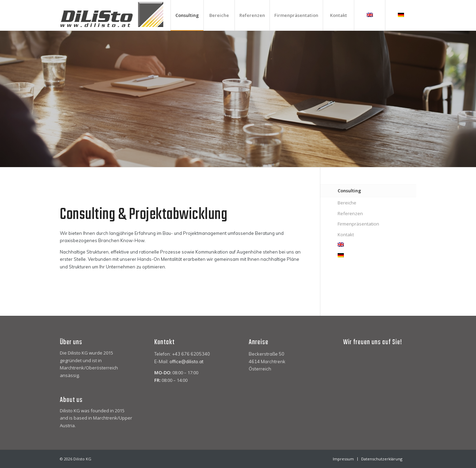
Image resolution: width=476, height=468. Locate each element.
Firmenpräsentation (358, 224)
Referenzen (350, 213)
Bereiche (347, 203)
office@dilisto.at (186, 361)
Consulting (349, 191)
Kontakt (346, 235)
